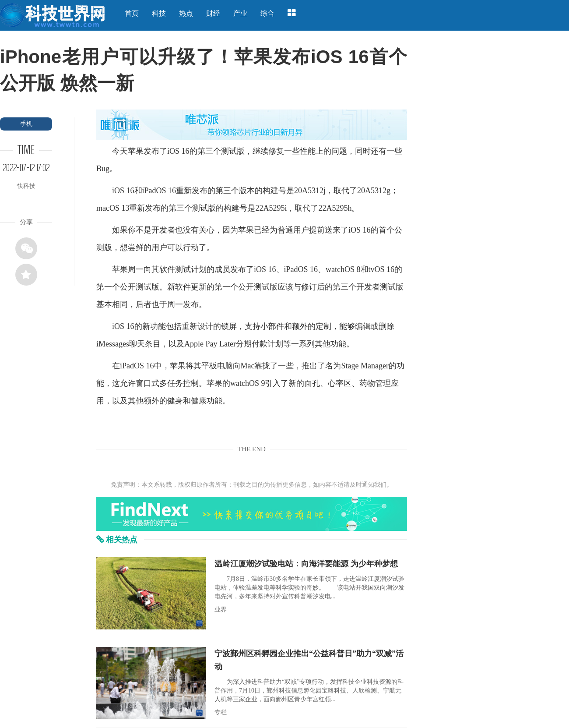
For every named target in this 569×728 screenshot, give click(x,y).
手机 (26, 124)
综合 (267, 13)
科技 (159, 13)
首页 (132, 13)
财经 (213, 13)
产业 (240, 13)
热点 (186, 13)
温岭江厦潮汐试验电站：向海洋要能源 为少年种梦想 (306, 564)
